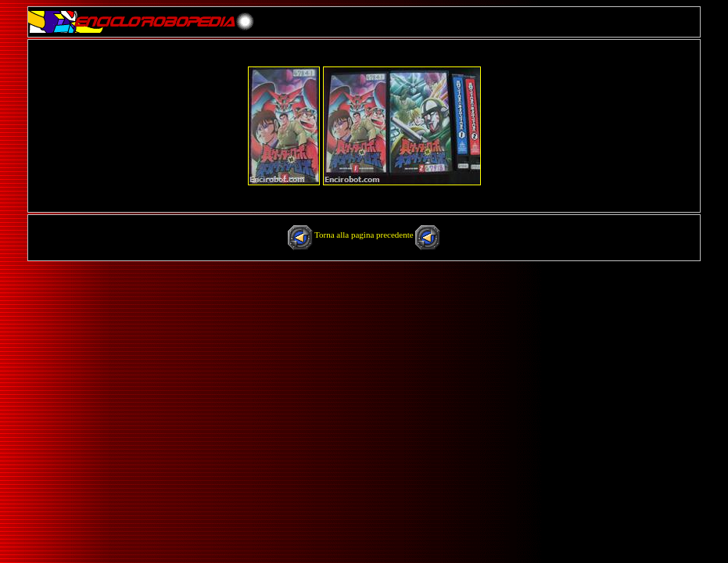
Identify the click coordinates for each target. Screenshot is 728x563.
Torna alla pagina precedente (365, 235)
